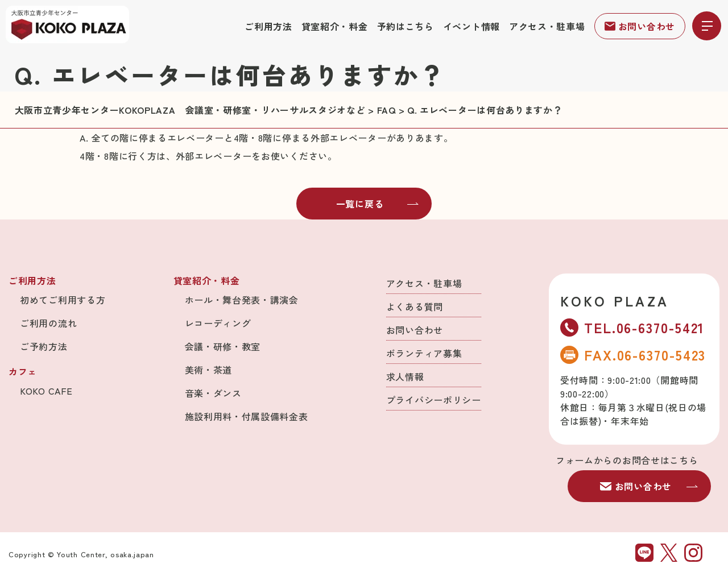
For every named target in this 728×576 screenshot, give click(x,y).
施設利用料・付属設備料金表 (247, 416)
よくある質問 (415, 306)
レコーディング (218, 323)
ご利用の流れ (48, 323)
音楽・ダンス (213, 393)
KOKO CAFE (46, 391)
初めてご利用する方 (63, 300)
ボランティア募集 (424, 353)
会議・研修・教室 (223, 346)
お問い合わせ (640, 26)
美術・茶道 (209, 370)
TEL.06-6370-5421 (632, 327)
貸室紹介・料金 (335, 26)
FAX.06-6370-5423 (633, 355)
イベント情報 (471, 26)
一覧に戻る (378, 204)
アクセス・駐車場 (547, 26)
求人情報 (405, 376)
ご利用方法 (268, 26)
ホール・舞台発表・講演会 (242, 300)
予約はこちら (406, 26)
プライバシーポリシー (434, 400)
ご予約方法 (44, 346)
